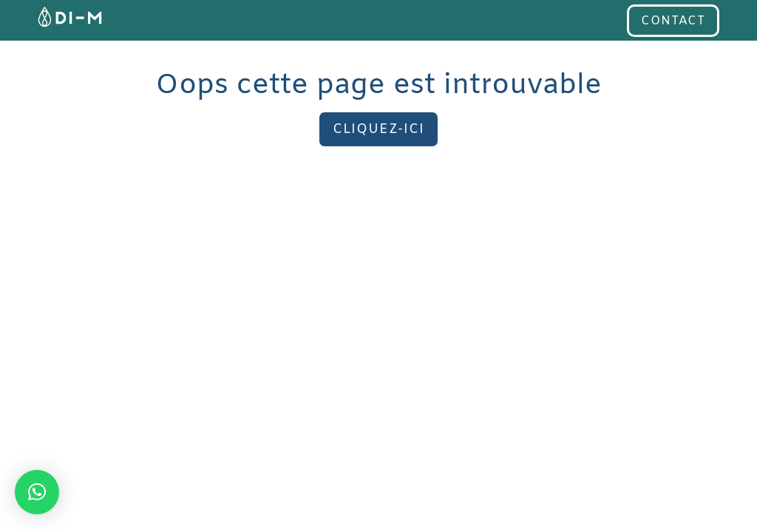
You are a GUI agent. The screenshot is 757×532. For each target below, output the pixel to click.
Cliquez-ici (378, 129)
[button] (37, 492)
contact (673, 21)
